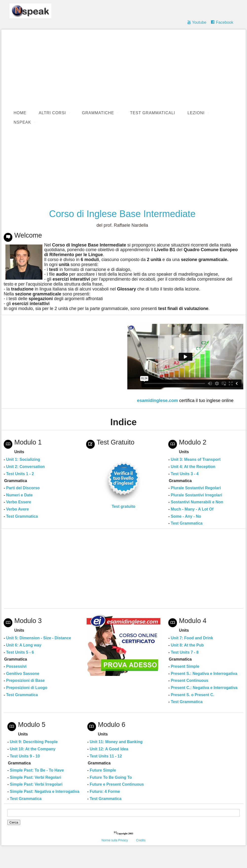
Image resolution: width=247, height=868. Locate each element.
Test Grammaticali (153, 113)
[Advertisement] (124, 167)
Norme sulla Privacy (115, 840)
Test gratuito (124, 506)
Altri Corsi (52, 113)
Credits (141, 840)
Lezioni (196, 113)
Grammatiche (98, 113)
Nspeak (22, 122)
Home (20, 113)
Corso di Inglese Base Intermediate (122, 214)
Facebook (225, 22)
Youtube (199, 22)
